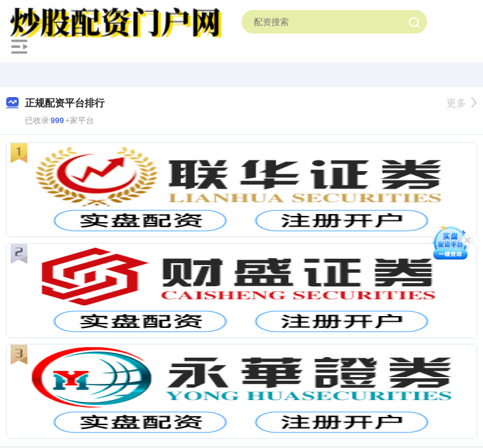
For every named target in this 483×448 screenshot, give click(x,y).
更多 (462, 103)
